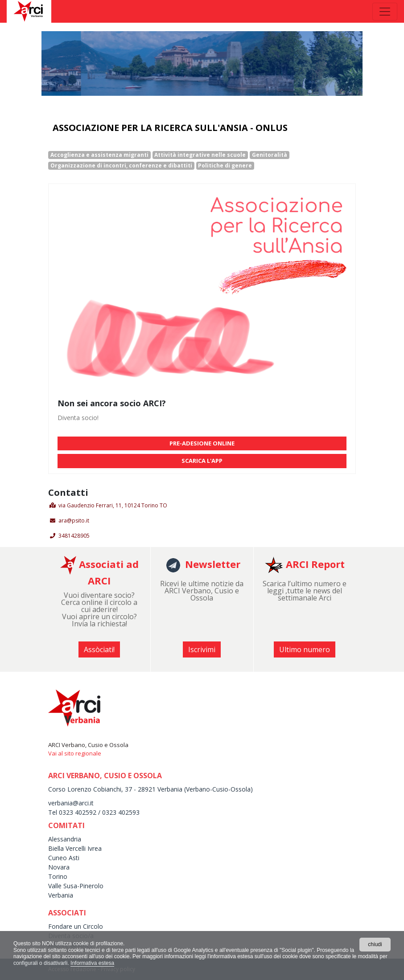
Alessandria (65, 839)
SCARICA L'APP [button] (202, 461)
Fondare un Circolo (76, 926)
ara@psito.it (74, 521)
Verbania (61, 895)
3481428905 (74, 536)
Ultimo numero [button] (305, 649)
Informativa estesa (92, 963)
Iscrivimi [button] (202, 649)
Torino (58, 876)
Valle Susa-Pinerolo (76, 886)
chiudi (375, 944)
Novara (59, 867)
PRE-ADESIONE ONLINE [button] (202, 443)
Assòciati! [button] (99, 649)
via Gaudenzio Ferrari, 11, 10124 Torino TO (113, 505)
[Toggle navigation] (385, 12)
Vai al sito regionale (75, 753)
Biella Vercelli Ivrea (75, 848)
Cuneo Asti (64, 858)
